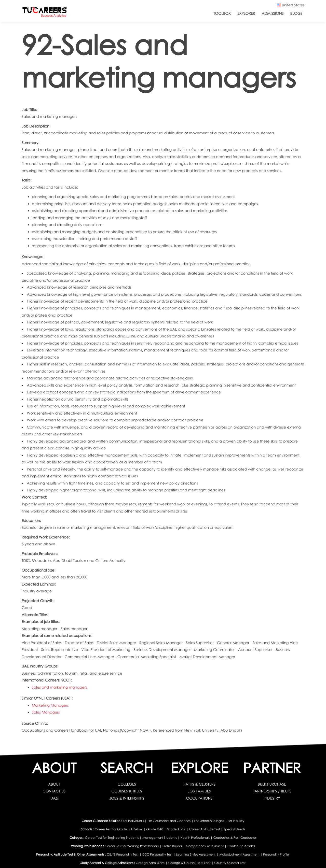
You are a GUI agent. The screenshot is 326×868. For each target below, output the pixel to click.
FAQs (54, 798)
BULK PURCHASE (272, 784)
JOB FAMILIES (199, 791)
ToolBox (222, 13)
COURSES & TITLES (127, 791)
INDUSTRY (272, 798)
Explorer (246, 13)
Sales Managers (46, 712)
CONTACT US (54, 791)
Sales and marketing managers (60, 687)
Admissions (273, 13)
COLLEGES (127, 784)
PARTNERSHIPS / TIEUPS (272, 791)
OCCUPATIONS (199, 798)
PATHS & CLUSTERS (199, 784)
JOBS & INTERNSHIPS (127, 798)
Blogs (296, 13)
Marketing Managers (50, 705)
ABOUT (54, 784)
